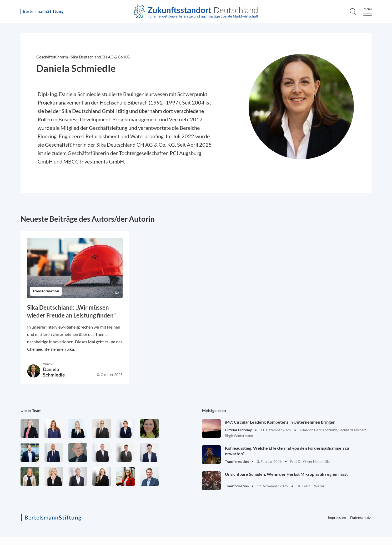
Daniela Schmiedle (54, 372)
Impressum (337, 517)
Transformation (46, 291)
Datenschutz (360, 517)
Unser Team (31, 410)
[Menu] (368, 11)
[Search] (353, 11)
